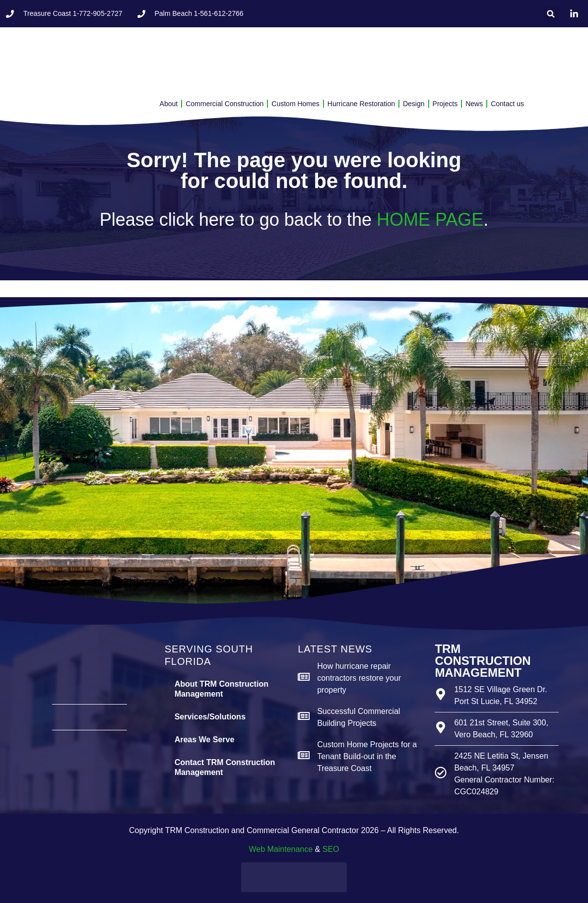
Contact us (507, 104)
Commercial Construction (225, 104)
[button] (551, 14)
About (169, 104)
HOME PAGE (430, 220)
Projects (445, 104)
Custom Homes (295, 104)
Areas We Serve (205, 740)
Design (414, 104)
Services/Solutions (210, 717)
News (474, 104)
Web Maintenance (281, 849)
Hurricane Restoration (361, 104)
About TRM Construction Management (222, 689)
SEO (331, 849)
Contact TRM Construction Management (225, 767)
